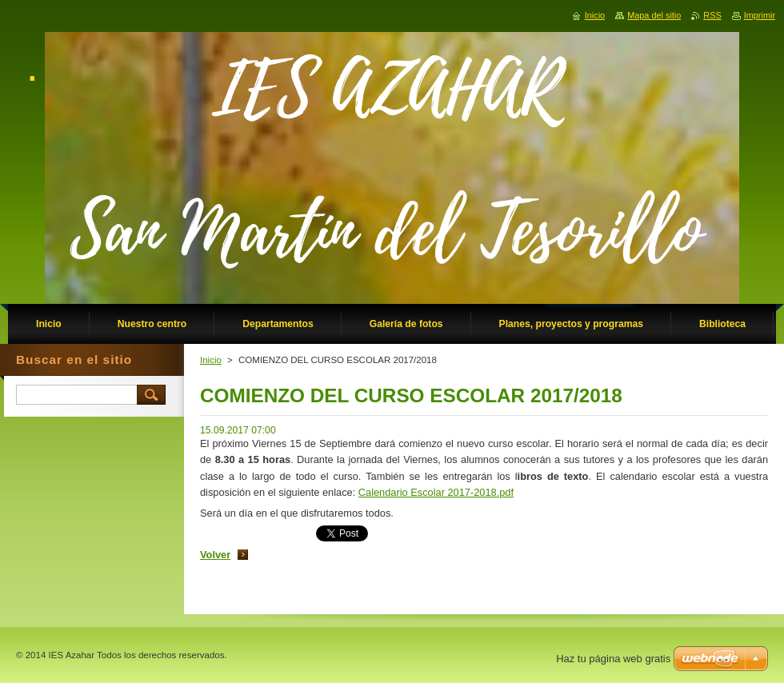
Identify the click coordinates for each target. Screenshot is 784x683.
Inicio (211, 360)
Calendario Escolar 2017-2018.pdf (436, 492)
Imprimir (760, 15)
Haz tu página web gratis (613, 659)
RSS (712, 15)
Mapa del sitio (654, 15)
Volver (215, 555)
